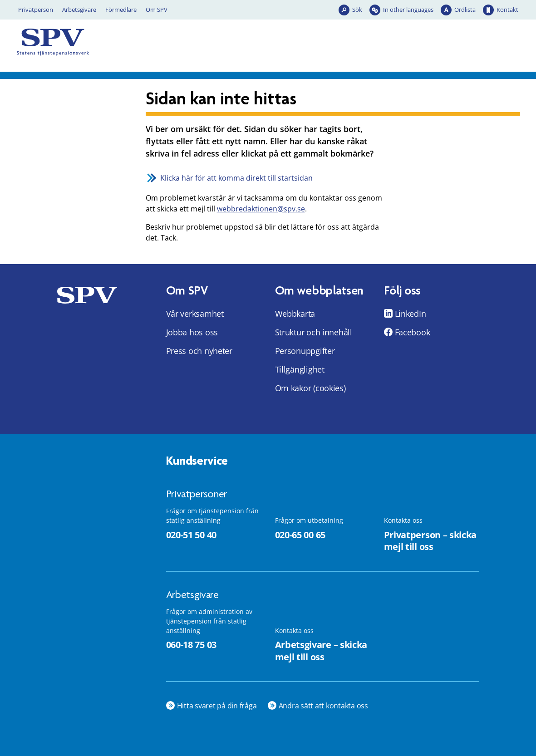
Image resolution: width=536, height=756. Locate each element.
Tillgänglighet (300, 369)
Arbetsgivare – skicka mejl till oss (321, 651)
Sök (357, 10)
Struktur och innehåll (314, 332)
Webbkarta (295, 314)
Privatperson (36, 10)
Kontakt (507, 10)
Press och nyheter (199, 351)
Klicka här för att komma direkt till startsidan (236, 178)
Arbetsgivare (79, 10)
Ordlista (465, 10)
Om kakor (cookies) (310, 388)
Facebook (413, 332)
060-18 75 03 (191, 645)
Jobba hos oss (192, 332)
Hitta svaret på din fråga (217, 706)
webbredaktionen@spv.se (261, 209)
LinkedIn (411, 314)
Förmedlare (121, 10)
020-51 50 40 (191, 535)
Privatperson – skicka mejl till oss (430, 541)
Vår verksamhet (195, 314)
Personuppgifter (305, 351)
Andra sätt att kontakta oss (324, 706)
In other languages (408, 10)
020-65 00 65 (300, 535)
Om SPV (157, 10)
